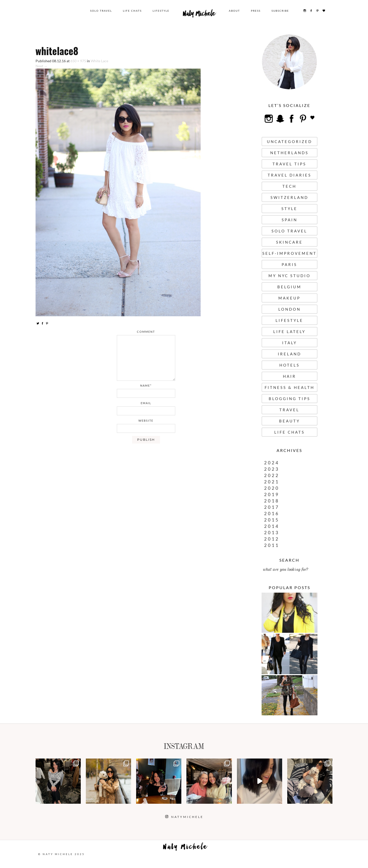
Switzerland (289, 197)
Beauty (290, 421)
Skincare (289, 242)
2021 (272, 482)
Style (289, 209)
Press (256, 11)
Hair (290, 376)
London (290, 309)
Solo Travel (101, 11)
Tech (289, 186)
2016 (272, 514)
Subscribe (280, 11)
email (146, 403)
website (146, 421)
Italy (290, 343)
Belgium (289, 287)
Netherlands (289, 153)
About (234, 11)
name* (146, 385)
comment (146, 332)
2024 (272, 463)
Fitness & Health (290, 387)
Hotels (290, 365)
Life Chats (132, 11)
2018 (272, 501)
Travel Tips (289, 164)
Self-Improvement (290, 253)
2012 (272, 539)
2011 (272, 545)
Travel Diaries (290, 175)
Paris (289, 264)
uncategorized (290, 141)
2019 (272, 494)
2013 (272, 533)
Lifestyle (161, 11)
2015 (272, 520)
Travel (289, 410)
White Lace (99, 61)
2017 (272, 507)
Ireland (290, 354)
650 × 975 (78, 61)
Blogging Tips (290, 399)
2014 (272, 526)
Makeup (289, 298)
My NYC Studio (290, 276)
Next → (42, 66)
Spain (290, 220)
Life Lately (289, 332)
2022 (272, 475)
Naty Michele (199, 15)
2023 (272, 469)
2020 (272, 488)
